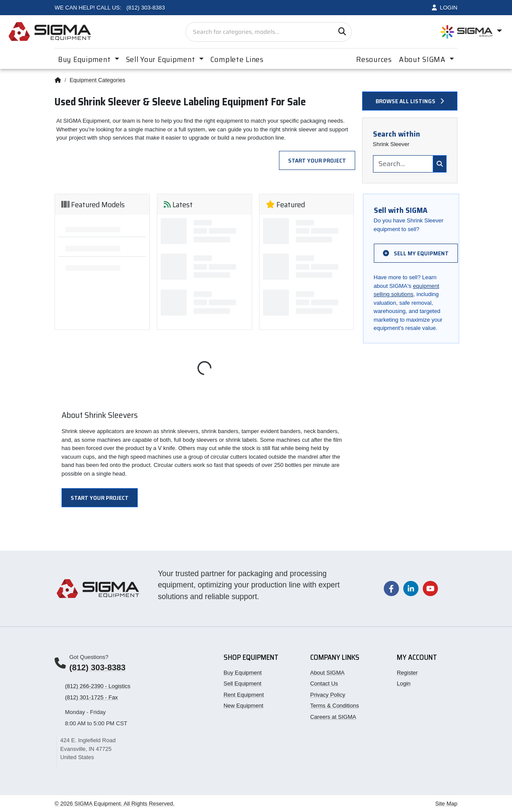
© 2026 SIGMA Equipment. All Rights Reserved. (115, 804)
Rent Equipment (244, 695)
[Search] (342, 32)
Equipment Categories (98, 80)
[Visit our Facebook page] (391, 588)
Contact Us (324, 683)
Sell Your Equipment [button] (162, 59)
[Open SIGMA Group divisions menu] (471, 32)
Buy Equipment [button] (85, 59)
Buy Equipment (243, 673)
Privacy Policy (328, 695)
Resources (374, 59)
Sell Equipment (242, 683)
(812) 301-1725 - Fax (91, 697)
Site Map (446, 804)
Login (404, 683)
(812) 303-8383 (97, 667)
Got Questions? (89, 657)
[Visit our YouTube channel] (430, 588)
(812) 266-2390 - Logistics (98, 686)
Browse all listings (410, 101)
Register (407, 673)
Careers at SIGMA (333, 717)
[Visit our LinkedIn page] (411, 588)
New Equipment (243, 706)
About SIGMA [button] (423, 59)
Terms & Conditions (335, 706)
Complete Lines (237, 59)
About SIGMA (327, 673)
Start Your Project (317, 160)
